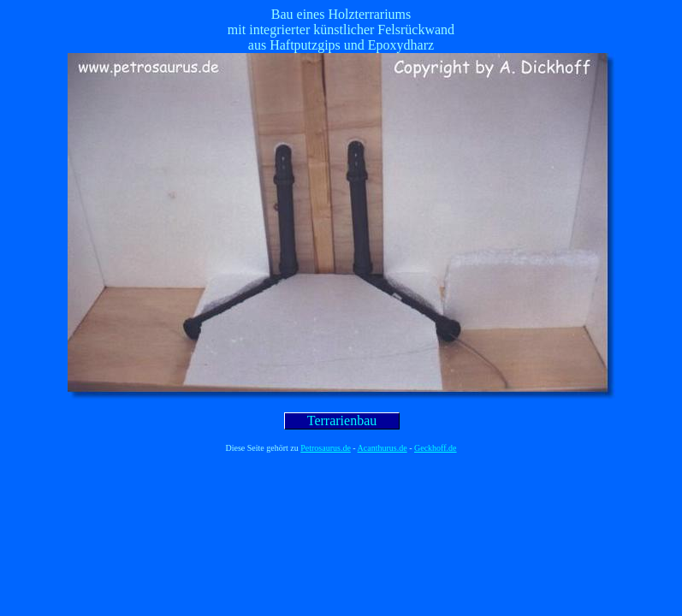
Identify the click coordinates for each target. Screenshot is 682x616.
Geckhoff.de (436, 448)
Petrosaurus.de (326, 448)
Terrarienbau (342, 421)
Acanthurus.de (383, 448)
